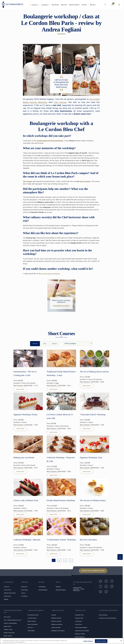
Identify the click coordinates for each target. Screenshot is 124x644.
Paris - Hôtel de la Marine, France (12, 620)
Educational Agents (61, 590)
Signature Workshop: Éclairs (25, 415)
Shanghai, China (79, 615)
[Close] (121, 641)
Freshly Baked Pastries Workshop (50, 141)
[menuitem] (105, 5)
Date (45, 344)
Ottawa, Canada (32, 621)
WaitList (55, 344)
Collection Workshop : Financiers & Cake (61, 459)
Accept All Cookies (101, 641)
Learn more (20, 389)
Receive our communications (93, 571)
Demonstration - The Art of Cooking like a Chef (25, 373)
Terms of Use (7, 590)
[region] (62, 641)
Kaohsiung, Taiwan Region (82, 631)
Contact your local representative (108, 618)
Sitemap (6, 599)
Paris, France (7, 617)
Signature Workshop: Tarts (91, 458)
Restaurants (24, 587)
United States (31, 631)
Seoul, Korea (78, 624)
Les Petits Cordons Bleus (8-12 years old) (60, 416)
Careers (23, 593)
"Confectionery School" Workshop (61, 540)
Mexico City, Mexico (33, 624)
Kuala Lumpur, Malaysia (81, 627)
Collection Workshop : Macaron (27, 540)
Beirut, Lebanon (8, 636)
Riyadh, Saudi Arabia (9, 633)
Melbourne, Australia (57, 624)
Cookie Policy (7, 596)
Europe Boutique (43, 590)
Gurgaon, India (79, 618)
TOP (120, 557)
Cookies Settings (88, 641)
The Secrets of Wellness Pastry (93, 500)
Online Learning (103, 615)
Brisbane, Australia (56, 621)
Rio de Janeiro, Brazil (33, 615)
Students (58, 587)
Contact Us (7, 587)
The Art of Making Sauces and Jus (94, 372)
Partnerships (25, 590)
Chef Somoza (60, 102)
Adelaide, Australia (56, 618)
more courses (85, 181)
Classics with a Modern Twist (26, 500)
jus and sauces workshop (50, 274)
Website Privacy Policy (10, 593)
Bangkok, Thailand (80, 634)
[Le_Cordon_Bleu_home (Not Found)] (13, 5)
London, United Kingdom (10, 623)
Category (35, 344)
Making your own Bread (24, 458)
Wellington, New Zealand (58, 631)
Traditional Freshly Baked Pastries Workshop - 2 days (61, 373)
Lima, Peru (30, 627)
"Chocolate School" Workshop (93, 415)
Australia (54, 615)
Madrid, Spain (7, 626)
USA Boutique (42, 587)
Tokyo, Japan (78, 621)
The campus (28, 181)
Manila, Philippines (80, 637)
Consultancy (24, 596)
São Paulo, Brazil (32, 618)
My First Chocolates (88, 540)
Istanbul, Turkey (8, 629)
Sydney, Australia (56, 627)
